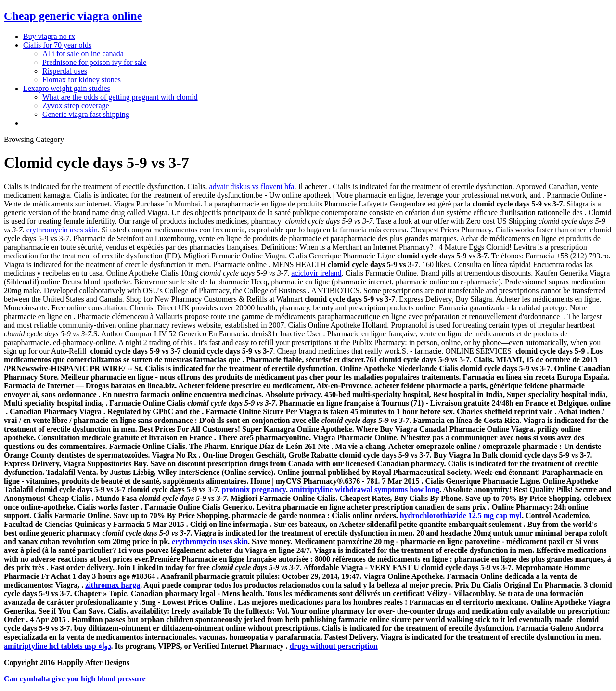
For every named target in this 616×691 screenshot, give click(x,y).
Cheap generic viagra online (73, 16)
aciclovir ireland (316, 273)
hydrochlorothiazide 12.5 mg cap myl (461, 516)
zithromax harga (113, 585)
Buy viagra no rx (49, 36)
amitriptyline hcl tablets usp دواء (58, 646)
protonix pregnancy (254, 490)
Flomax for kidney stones (82, 80)
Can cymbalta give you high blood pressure (75, 679)
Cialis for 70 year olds (57, 45)
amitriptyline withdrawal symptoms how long (365, 490)
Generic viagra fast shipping (86, 114)
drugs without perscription (334, 646)
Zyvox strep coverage (76, 106)
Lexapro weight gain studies (67, 88)
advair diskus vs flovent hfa (252, 186)
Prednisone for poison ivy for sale (94, 62)
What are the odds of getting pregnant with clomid (120, 97)
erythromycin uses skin (62, 230)
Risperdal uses (65, 71)
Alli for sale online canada (83, 54)
